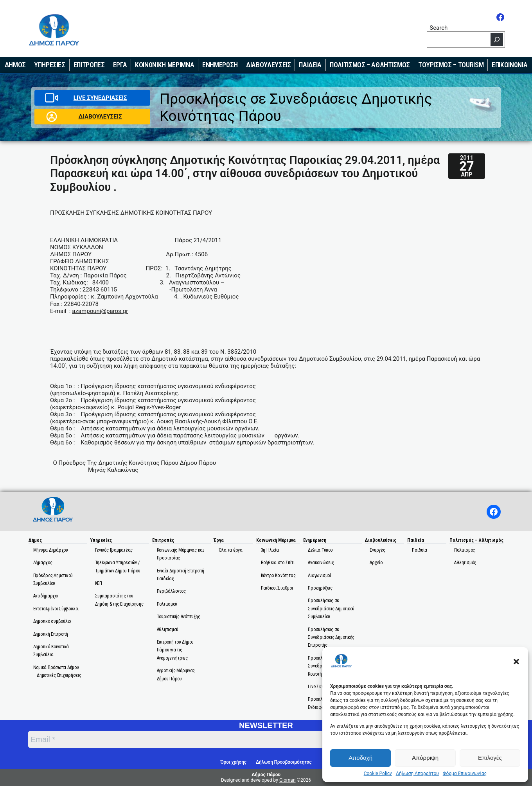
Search (439, 28)
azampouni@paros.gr (100, 311)
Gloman (288, 780)
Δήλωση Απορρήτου (417, 773)
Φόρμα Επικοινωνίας (465, 773)
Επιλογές (490, 758)
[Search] (497, 40)
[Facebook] (500, 17)
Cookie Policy (378, 773)
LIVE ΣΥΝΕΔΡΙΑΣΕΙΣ (100, 98)
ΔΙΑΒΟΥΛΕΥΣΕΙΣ (100, 117)
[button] (516, 662)
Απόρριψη (425, 758)
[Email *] (213, 739)
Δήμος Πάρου (266, 775)
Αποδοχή (360, 758)
